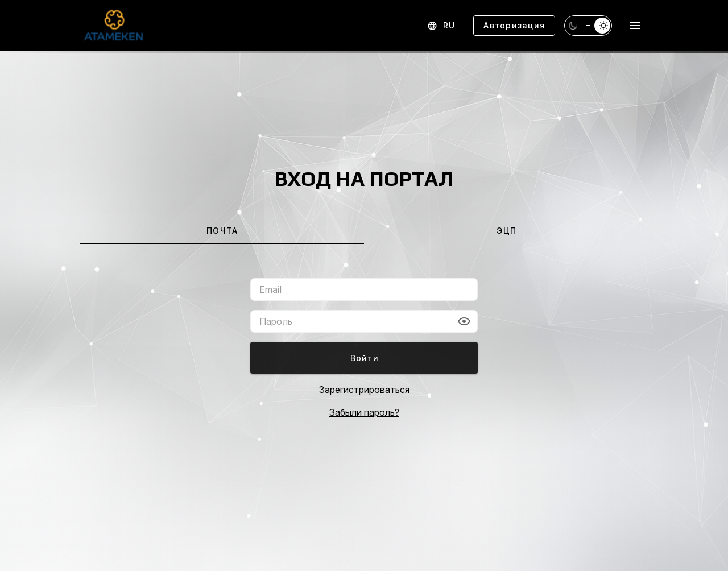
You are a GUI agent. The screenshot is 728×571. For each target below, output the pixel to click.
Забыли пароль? (364, 412)
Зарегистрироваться (364, 390)
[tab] (222, 230)
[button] (464, 321)
